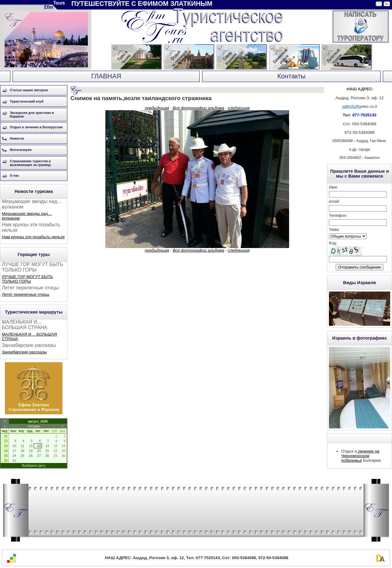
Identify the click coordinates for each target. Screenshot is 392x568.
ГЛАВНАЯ (106, 76)
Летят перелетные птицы (26, 294)
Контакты (292, 76)
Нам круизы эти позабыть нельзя (33, 237)
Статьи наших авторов (29, 90)
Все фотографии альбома (198, 108)
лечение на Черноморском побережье (360, 456)
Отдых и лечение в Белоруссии (36, 127)
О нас (15, 175)
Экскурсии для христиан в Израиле (32, 115)
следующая (239, 108)
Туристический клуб (27, 101)
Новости (17, 138)
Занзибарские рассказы (24, 352)
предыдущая (157, 108)
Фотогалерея (21, 150)
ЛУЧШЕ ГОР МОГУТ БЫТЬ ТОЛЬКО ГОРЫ (27, 279)
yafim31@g (351, 107)
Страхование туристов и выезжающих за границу (30, 163)
